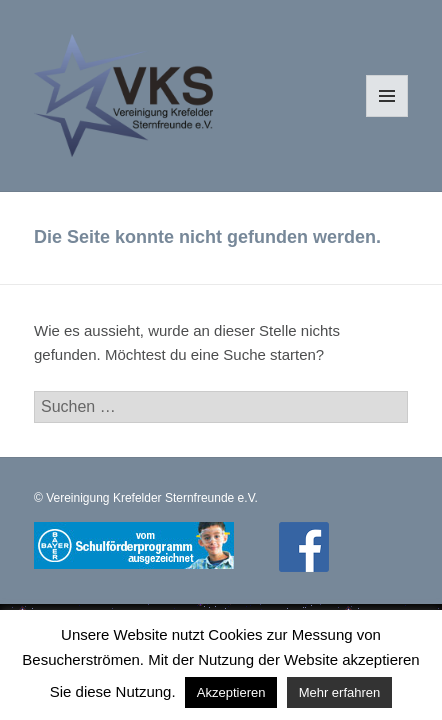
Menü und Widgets (387, 116)
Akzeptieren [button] (231, 692)
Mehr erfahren (340, 692)
